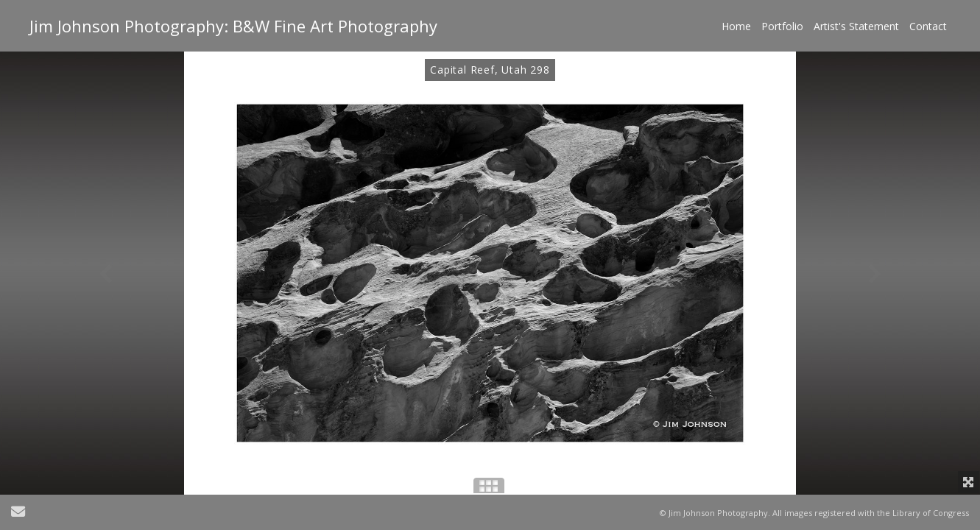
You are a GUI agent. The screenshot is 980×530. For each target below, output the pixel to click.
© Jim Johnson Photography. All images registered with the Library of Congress (814, 513)
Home (736, 26)
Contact (928, 26)
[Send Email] (18, 513)
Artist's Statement (856, 26)
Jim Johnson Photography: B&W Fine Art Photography (233, 26)
